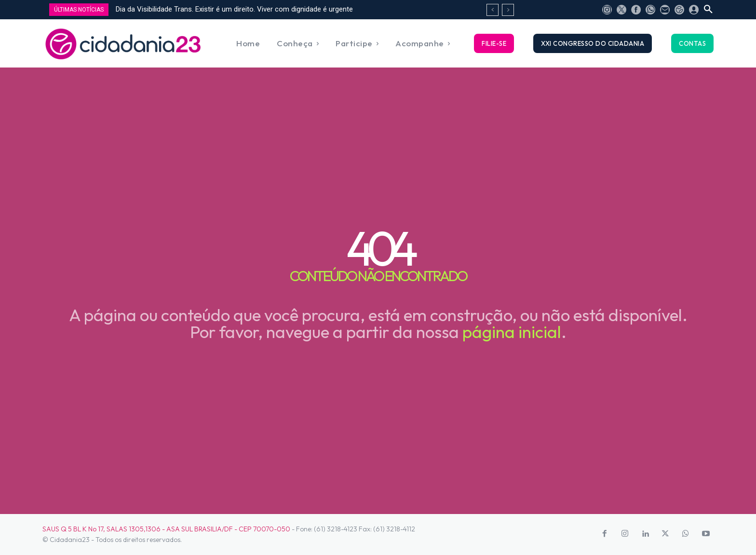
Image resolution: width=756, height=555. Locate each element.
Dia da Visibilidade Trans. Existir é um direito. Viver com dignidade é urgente (234, 9)
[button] (708, 10)
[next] (508, 10)
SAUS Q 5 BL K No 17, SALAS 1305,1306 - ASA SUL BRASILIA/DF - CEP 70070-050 (166, 529)
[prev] (493, 10)
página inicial (512, 332)
